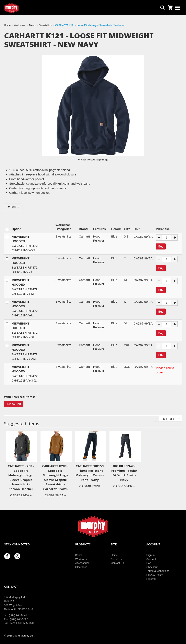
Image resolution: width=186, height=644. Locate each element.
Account (151, 559)
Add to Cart (14, 404)
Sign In (150, 555)
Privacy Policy (155, 575)
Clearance (81, 567)
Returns (151, 579)
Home (114, 555)
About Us (116, 559)
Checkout (152, 567)
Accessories (82, 563)
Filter (13, 207)
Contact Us (117, 563)
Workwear (81, 559)
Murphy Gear (21, 8)
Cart (149, 563)
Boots (79, 555)
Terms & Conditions (158, 571)
